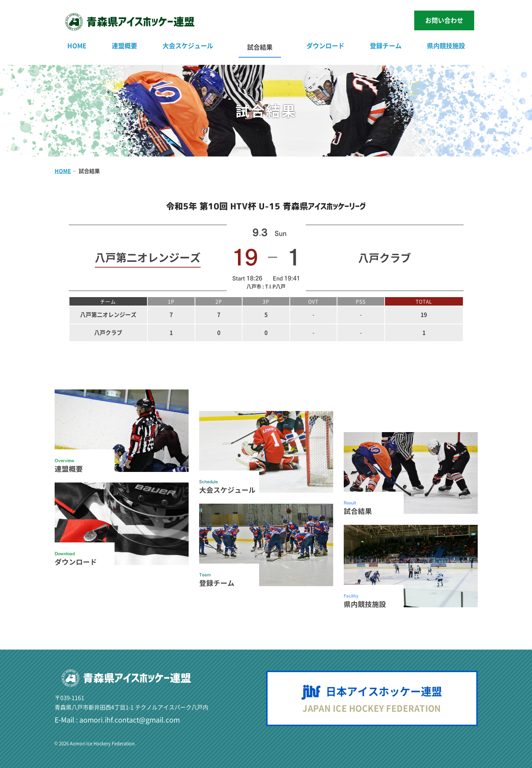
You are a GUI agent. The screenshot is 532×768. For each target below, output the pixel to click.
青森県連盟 (140, 22)
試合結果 (260, 47)
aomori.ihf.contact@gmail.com (130, 720)
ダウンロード (325, 46)
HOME (77, 46)
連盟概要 (124, 46)
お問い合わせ (444, 20)
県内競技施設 (446, 46)
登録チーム (386, 46)
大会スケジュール (188, 46)
